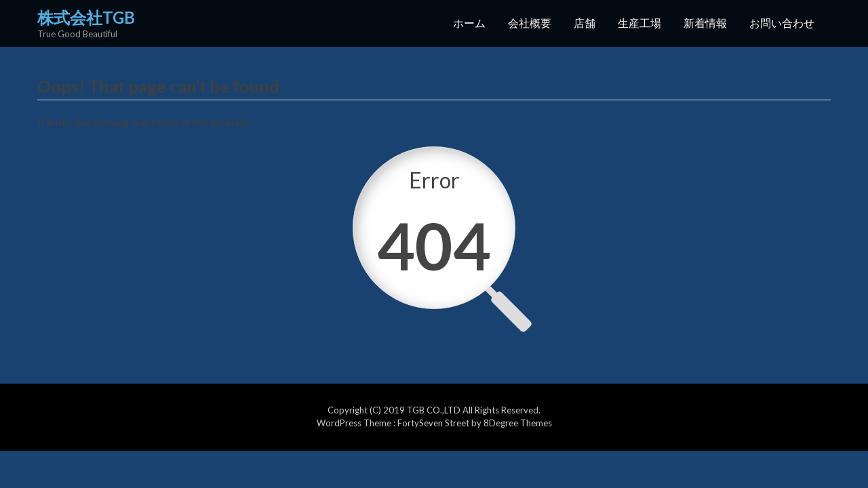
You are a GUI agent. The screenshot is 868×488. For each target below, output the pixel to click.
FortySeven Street (434, 423)
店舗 (585, 23)
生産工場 (639, 23)
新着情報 (705, 23)
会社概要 (530, 23)
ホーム (469, 23)
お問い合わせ (782, 23)
